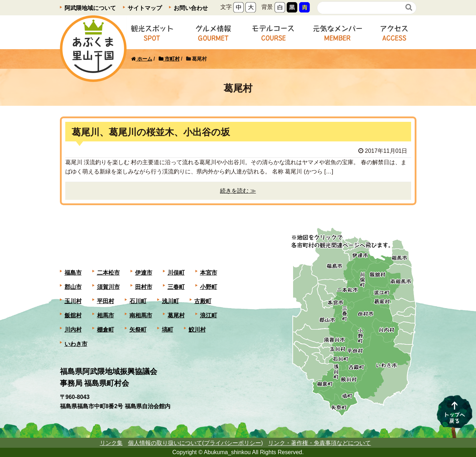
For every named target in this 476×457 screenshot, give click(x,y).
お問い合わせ (191, 8)
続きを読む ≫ (238, 191)
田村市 (144, 287)
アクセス (394, 32)
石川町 (138, 301)
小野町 (209, 287)
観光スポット (152, 32)
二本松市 (108, 273)
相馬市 (106, 315)
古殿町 (203, 301)
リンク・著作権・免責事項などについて (319, 443)
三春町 (176, 287)
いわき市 (76, 344)
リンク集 (111, 443)
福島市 (73, 273)
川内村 (73, 330)
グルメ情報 (213, 32)
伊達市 (144, 273)
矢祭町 (138, 330)
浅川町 (170, 301)
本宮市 (209, 273)
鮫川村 (197, 330)
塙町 (168, 330)
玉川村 (73, 301)
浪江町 (209, 315)
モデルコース (273, 32)
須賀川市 (108, 287)
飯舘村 (73, 315)
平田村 (106, 301)
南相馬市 (141, 315)
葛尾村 (176, 315)
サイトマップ (145, 8)
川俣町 (176, 273)
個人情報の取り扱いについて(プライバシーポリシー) (196, 443)
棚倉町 (106, 330)
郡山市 (73, 287)
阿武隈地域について (90, 8)
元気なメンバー (337, 32)
